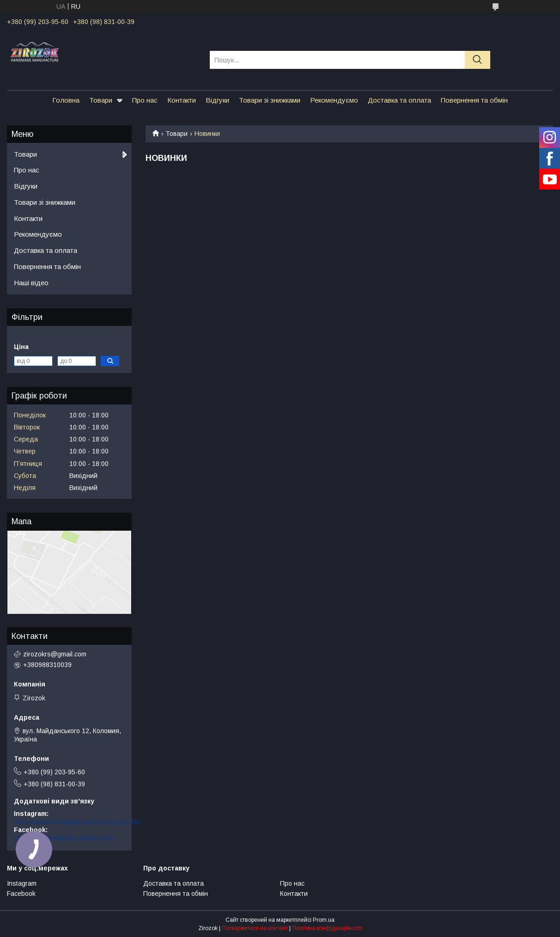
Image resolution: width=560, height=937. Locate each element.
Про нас (145, 100)
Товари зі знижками (270, 100)
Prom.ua (324, 920)
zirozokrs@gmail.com (55, 654)
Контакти (182, 100)
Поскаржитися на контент (255, 928)
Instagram (22, 883)
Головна (66, 100)
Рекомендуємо (334, 100)
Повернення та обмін (474, 100)
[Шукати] (478, 60)
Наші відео (31, 283)
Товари (101, 100)
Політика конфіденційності (327, 928)
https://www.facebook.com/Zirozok (64, 838)
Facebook (21, 894)
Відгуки (217, 100)
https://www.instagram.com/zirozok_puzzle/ (78, 822)
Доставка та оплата (399, 100)
